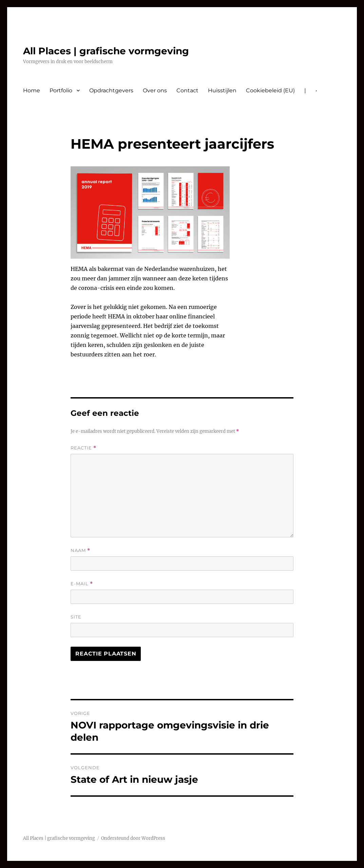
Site (76, 617)
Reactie (83, 448)
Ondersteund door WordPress (133, 838)
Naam (80, 550)
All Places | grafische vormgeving (106, 51)
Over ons (155, 90)
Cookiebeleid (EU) (270, 90)
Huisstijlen (222, 90)
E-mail (82, 584)
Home (32, 90)
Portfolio (61, 90)
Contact (187, 90)
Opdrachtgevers (111, 90)
